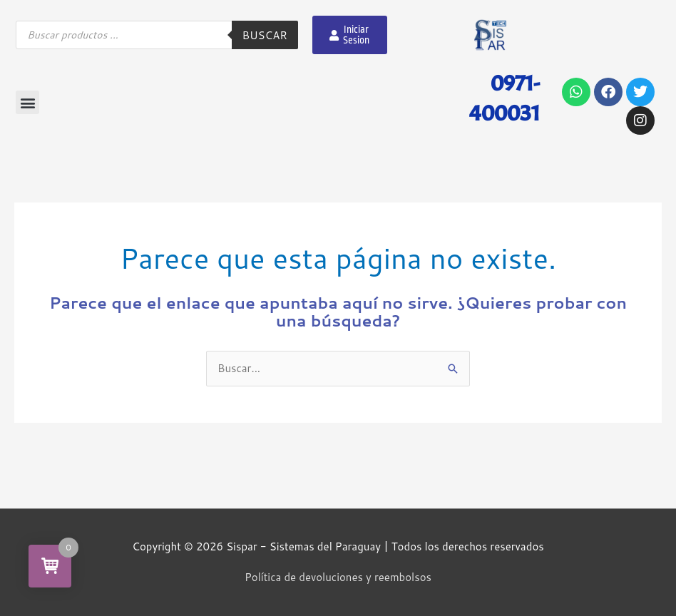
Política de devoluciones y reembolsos (338, 577)
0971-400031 (505, 98)
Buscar (265, 35)
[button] (27, 102)
